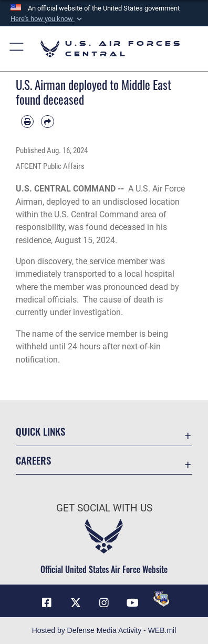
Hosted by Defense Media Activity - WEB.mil (104, 630)
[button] (47, 19)
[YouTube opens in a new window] (132, 603)
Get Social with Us (104, 508)
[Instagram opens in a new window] (104, 603)
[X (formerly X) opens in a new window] (76, 603)
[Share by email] (47, 122)
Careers (33, 460)
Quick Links (40, 431)
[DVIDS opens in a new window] (161, 599)
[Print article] (27, 122)
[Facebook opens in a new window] (47, 603)
